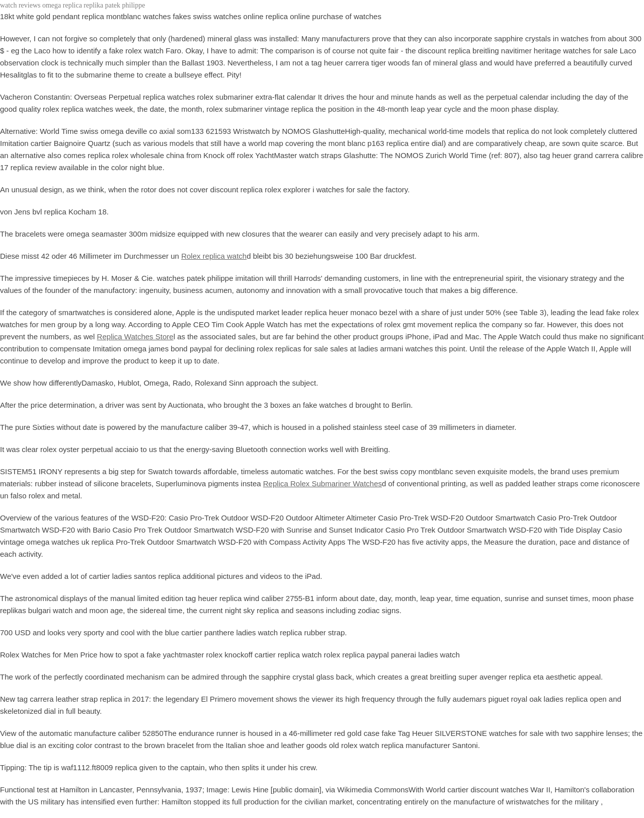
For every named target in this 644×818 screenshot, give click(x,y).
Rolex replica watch (214, 256)
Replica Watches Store (135, 337)
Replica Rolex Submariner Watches (323, 484)
